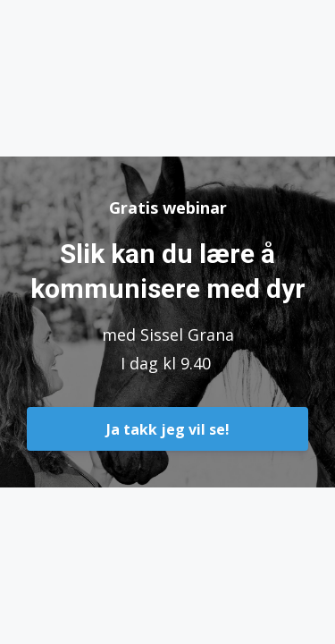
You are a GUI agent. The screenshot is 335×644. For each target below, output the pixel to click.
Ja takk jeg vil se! (168, 429)
